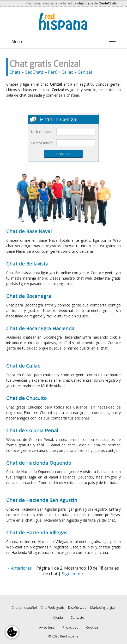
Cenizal (85, 72)
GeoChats (34, 72)
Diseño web (77, 608)
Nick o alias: (41, 132)
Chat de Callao (23, 366)
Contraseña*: (42, 143)
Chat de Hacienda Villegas (37, 532)
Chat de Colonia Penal (32, 430)
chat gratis (85, 3)
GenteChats (108, 3)
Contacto (77, 618)
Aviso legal (47, 627)
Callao (68, 72)
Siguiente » (73, 574)
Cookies (92, 627)
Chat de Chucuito (26, 398)
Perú (53, 72)
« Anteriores (20, 568)
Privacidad (71, 627)
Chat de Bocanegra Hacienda (40, 328)
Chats (15, 72)
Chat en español (24, 608)
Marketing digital (103, 608)
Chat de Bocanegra (29, 296)
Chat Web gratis (52, 608)
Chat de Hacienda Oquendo (39, 463)
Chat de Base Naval (29, 231)
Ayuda (58, 618)
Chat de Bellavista (27, 264)
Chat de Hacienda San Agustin (42, 500)
